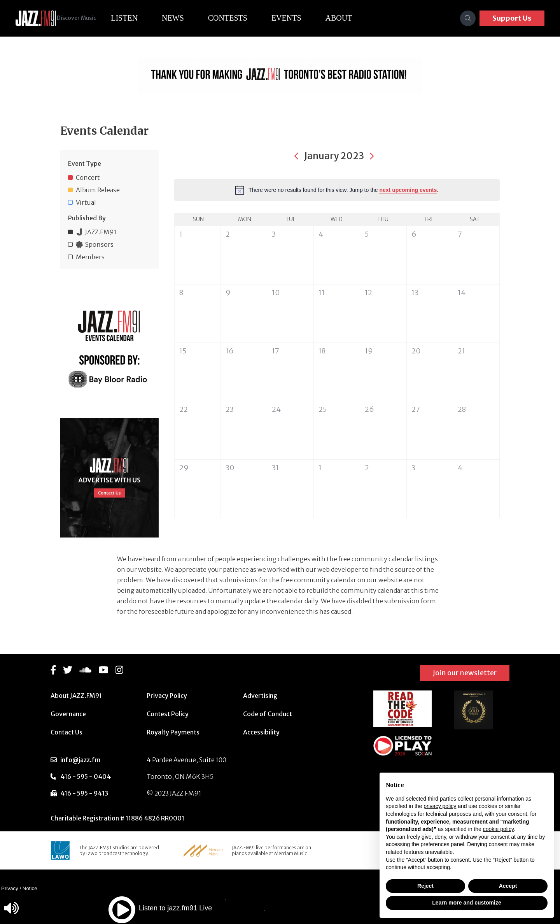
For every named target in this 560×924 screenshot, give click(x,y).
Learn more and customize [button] (466, 903)
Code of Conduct (268, 714)
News (185, 18)
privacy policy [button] (440, 806)
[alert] (337, 190)
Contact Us (66, 732)
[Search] (468, 18)
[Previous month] (296, 156)
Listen (136, 18)
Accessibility (261, 732)
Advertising (260, 696)
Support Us (512, 18)
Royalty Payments (173, 732)
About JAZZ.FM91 (76, 696)
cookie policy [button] (498, 829)
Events (298, 18)
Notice (30, 888)
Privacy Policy (167, 696)
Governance (68, 714)
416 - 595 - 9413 (84, 793)
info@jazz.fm (80, 760)
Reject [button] (425, 886)
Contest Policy (168, 714)
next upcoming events (408, 190)
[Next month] (372, 156)
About (351, 18)
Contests (239, 18)
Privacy (10, 888)
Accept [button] (508, 886)
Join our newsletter (465, 673)
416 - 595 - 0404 (86, 776)
